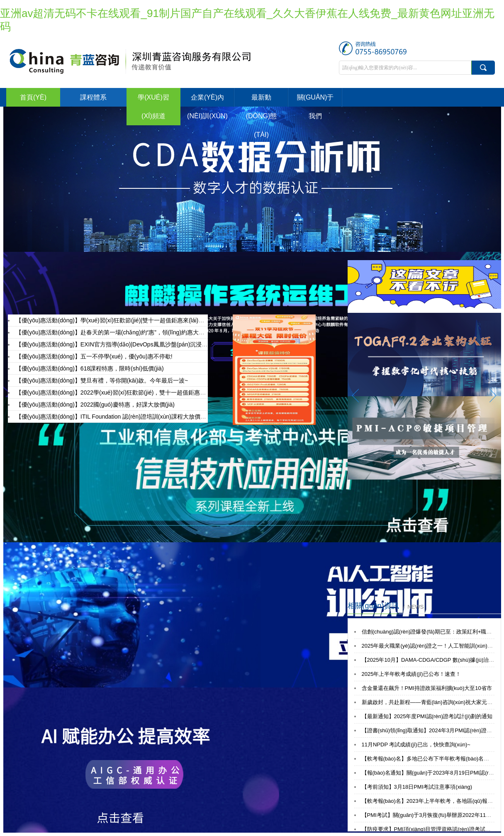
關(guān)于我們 (315, 107)
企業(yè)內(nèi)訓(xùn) (207, 107)
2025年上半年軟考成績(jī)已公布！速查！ (411, 674)
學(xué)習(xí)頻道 (153, 107)
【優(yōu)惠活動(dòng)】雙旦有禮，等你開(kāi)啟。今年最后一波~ (102, 380)
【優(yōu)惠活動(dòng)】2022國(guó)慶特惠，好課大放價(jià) (95, 405)
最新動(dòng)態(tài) (262, 116)
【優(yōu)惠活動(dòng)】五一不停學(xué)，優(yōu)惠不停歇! (94, 356)
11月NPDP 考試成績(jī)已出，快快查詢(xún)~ (416, 745)
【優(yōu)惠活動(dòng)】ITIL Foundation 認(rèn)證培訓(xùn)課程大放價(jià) (113, 417)
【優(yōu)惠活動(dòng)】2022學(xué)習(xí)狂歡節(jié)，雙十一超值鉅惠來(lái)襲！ (122, 392)
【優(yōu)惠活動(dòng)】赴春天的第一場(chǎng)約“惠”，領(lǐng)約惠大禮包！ (116, 332)
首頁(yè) (33, 97)
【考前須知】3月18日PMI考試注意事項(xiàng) (417, 787)
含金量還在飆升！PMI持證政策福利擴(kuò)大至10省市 (427, 688)
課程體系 (93, 97)
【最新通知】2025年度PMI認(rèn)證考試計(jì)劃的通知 (427, 716)
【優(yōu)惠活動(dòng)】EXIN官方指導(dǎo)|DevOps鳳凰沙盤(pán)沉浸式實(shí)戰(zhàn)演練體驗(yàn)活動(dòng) (164, 344)
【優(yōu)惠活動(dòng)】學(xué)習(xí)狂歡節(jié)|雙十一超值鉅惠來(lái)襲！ (113, 320)
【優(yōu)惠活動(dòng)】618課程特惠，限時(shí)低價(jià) (90, 368)
